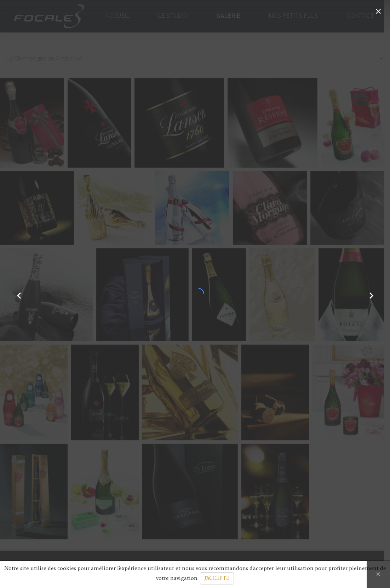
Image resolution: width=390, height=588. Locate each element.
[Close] (378, 574)
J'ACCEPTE (217, 578)
